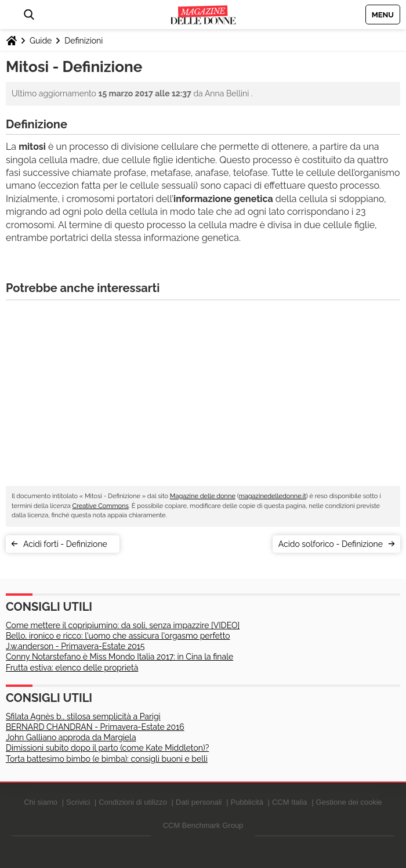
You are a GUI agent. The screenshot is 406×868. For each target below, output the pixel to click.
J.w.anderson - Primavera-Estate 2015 (75, 646)
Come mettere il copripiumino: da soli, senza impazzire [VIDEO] (123, 625)
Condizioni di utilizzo (133, 802)
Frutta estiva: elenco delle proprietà (72, 668)
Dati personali (199, 802)
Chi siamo (41, 802)
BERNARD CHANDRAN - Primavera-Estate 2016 (95, 727)
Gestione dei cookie (349, 802)
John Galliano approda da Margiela (71, 737)
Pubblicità (247, 802)
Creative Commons (101, 506)
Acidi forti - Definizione (68, 544)
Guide (41, 41)
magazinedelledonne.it (273, 496)
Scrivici (78, 802)
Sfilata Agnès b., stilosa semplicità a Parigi (83, 716)
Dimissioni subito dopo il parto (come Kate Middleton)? (107, 748)
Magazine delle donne (203, 496)
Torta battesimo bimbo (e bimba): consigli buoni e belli (107, 759)
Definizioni (84, 41)
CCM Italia (290, 802)
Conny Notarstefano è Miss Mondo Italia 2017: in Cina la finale (119, 657)
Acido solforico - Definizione (331, 544)
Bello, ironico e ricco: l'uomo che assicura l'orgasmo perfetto (118, 636)
